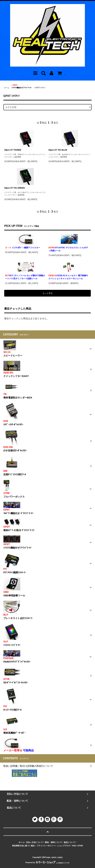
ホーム (7, 88)
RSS (74, 846)
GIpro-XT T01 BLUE (58, 150)
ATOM (80, 846)
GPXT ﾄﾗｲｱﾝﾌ (40, 88)
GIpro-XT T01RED (13, 150)
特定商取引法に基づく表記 (23, 846)
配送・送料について (53, 842)
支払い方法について (35, 842)
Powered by (47, 863)
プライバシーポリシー (46, 846)
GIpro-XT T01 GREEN (14, 188)
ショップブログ (64, 846)
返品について (69, 842)
